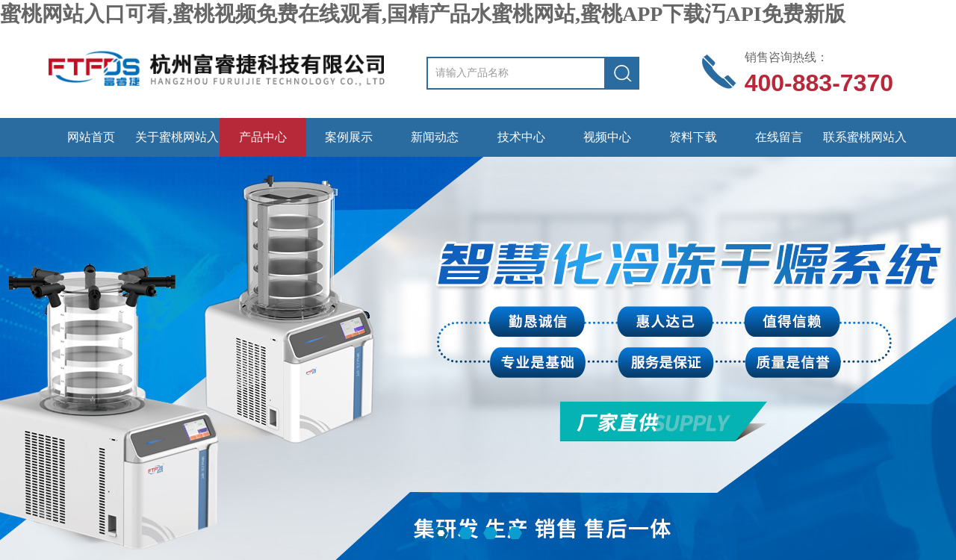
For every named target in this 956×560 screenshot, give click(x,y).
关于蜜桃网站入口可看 (177, 144)
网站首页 (91, 137)
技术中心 (521, 137)
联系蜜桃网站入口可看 (865, 144)
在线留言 (779, 137)
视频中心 (607, 137)
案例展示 (349, 137)
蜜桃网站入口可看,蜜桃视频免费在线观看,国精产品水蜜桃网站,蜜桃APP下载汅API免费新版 (423, 14)
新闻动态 (435, 137)
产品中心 (263, 137)
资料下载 (693, 137)
